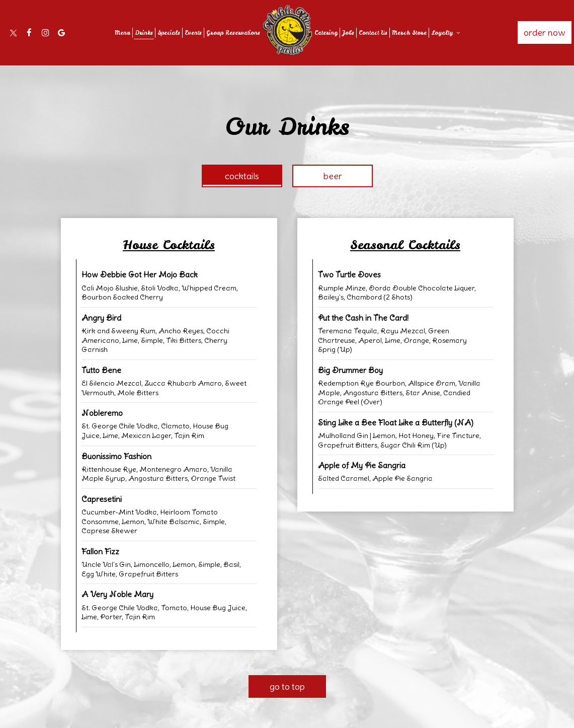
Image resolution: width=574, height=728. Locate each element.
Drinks (144, 33)
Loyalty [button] (445, 33)
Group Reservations (233, 33)
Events (193, 33)
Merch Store (409, 33)
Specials (169, 33)
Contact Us (373, 33)
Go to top (287, 686)
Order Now (545, 32)
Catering (326, 33)
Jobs (348, 33)
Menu (122, 33)
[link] (287, 30)
